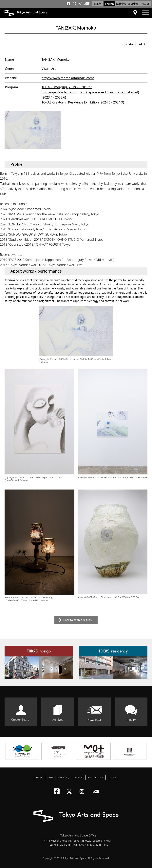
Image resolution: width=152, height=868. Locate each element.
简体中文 (133, 4)
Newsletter (94, 720)
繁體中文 (121, 4)
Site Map (78, 777)
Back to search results (77, 620)
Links (50, 777)
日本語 (98, 4)
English (109, 4)
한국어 (145, 4)
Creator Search (21, 720)
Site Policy (63, 777)
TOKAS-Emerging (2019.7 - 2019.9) (67, 87)
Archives (58, 720)
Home (40, 777)
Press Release (95, 777)
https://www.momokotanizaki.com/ (68, 78)
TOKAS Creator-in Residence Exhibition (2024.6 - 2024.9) (83, 102)
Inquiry (131, 720)
